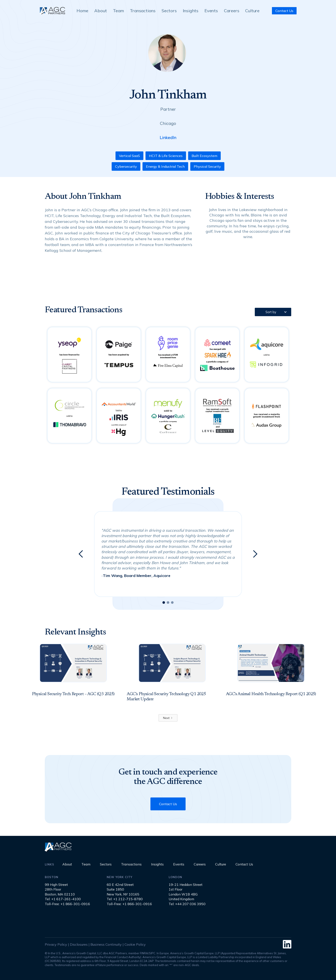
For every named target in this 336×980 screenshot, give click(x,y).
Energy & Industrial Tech (165, 166)
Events (211, 11)
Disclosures (79, 944)
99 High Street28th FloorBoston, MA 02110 (60, 889)
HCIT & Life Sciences (166, 156)
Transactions (143, 11)
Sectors (169, 11)
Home (82, 11)
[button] (273, 312)
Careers (232, 11)
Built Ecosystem (204, 156)
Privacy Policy (56, 944)
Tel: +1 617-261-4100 (63, 899)
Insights (191, 11)
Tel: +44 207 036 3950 (187, 904)
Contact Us (284, 11)
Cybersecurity (126, 166)
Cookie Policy (135, 944)
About (101, 11)
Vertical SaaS (129, 156)
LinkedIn (168, 137)
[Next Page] (168, 718)
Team (118, 11)
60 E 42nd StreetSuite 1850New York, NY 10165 (123, 889)
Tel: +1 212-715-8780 (125, 899)
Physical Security (207, 166)
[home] (52, 11)
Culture (252, 11)
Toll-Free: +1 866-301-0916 (67, 904)
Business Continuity (106, 944)
